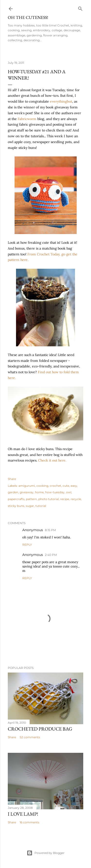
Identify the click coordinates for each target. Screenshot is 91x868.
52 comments (30, 737)
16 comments (29, 822)
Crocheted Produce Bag (40, 729)
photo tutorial (49, 499)
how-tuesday (55, 492)
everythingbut (61, 101)
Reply (27, 545)
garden (13, 492)
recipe (65, 499)
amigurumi (27, 486)
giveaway (27, 492)
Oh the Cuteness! (28, 17)
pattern (31, 499)
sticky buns (16, 506)
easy (74, 486)
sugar (30, 506)
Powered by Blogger (46, 853)
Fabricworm (27, 119)
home (39, 492)
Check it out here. (52, 460)
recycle (76, 499)
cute (66, 486)
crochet (55, 486)
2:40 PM (51, 555)
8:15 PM (50, 530)
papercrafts (16, 499)
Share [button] (12, 479)
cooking (42, 486)
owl (69, 492)
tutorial (41, 506)
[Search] (80, 8)
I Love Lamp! (23, 814)
